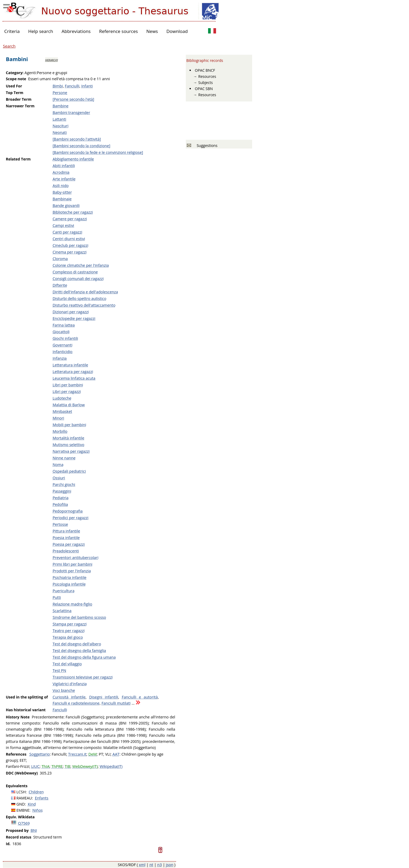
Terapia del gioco (68, 637)
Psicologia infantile (69, 584)
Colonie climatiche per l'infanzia (81, 265)
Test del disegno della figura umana (84, 657)
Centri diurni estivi (69, 239)
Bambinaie (62, 199)
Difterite (60, 285)
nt (151, 865)
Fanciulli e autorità (140, 697)
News (152, 31)
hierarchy (51, 60)
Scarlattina (62, 611)
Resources (207, 76)
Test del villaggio (67, 664)
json (170, 865)
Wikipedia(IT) (111, 766)
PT (101, 754)
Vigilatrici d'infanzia (70, 684)
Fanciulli (72, 86)
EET (23, 760)
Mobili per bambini (69, 425)
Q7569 (24, 823)
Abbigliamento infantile (73, 159)
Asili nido (61, 186)
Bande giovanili (66, 206)
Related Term (18, 159)
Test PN (59, 670)
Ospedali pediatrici (69, 471)
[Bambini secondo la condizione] (81, 146)
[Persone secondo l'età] (73, 99)
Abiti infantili (64, 166)
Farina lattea (64, 325)
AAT (116, 754)
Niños (38, 810)
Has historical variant (26, 710)
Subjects (206, 82)
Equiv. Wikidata (20, 817)
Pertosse (60, 524)
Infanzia (60, 358)
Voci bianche (64, 690)
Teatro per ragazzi (69, 631)
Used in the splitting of (27, 697)
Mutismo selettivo (68, 445)
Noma (58, 465)
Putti (57, 597)
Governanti (63, 345)
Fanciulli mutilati (116, 703)
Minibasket (62, 411)
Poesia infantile (66, 538)
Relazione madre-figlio (72, 604)
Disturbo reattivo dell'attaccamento (84, 305)
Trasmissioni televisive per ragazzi (83, 677)
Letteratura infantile (70, 365)
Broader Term (19, 99)
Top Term (15, 93)
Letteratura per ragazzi (73, 372)
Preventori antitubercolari (76, 558)
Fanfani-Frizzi (18, 766)
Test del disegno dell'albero (77, 644)
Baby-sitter (62, 192)
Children (36, 792)
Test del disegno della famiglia (79, 651)
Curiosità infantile (69, 697)
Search (9, 46)
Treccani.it (77, 754)
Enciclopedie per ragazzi (74, 318)
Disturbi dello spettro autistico (79, 298)
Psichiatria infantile (69, 577)
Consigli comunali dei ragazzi (78, 279)
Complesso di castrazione (75, 272)
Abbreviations (76, 31)
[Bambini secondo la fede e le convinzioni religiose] (98, 152)
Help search (41, 31)
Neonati (60, 132)
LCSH (21, 792)
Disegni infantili (104, 697)
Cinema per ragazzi (70, 252)
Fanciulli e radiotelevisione (76, 703)
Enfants (42, 798)
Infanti (87, 86)
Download (177, 31)
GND (21, 804)
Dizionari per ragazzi (71, 312)
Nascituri (61, 126)
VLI (108, 754)
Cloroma (60, 259)
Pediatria (61, 498)
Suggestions (206, 145)
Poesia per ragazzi (69, 544)
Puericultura (63, 591)
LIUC (35, 766)
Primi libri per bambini (72, 564)
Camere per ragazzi (70, 219)
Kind (32, 804)
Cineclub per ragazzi (70, 245)
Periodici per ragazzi (70, 518)
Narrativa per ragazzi (71, 451)
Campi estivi (63, 225)
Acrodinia (61, 172)
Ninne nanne (64, 458)
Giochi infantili (65, 338)
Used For (14, 86)
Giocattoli (61, 332)
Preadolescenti (66, 551)
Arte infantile (64, 179)
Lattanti (59, 119)
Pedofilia (60, 504)
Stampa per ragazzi (70, 624)
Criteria (12, 31)
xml (142, 865)
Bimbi (58, 86)
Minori (58, 418)
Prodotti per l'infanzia (72, 571)
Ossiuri (59, 478)
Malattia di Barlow (69, 405)
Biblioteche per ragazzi (73, 212)
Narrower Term (20, 106)
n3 (160, 865)
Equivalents (17, 786)
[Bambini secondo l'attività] (77, 139)
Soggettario (40, 754)
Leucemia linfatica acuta (74, 378)
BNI (34, 830)
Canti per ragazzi (67, 232)
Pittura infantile (66, 531)
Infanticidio (63, 352)
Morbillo (60, 431)
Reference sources (118, 31)
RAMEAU (24, 798)
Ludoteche (62, 398)
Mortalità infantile (68, 438)
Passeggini (62, 491)
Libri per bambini (68, 385)
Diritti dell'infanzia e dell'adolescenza (85, 292)
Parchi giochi (64, 484)
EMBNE (23, 810)
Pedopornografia (68, 511)
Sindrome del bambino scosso (79, 617)
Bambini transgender (71, 113)
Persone (60, 93)
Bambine (61, 106)
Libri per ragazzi (67, 391)
